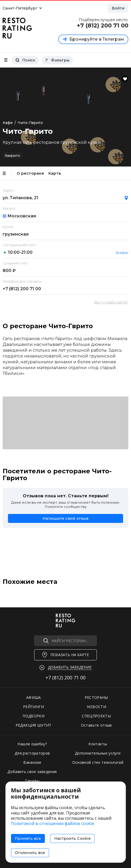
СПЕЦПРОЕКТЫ (96, 716)
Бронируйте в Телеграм (93, 39)
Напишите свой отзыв (65, 518)
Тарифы (32, 781)
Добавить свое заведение (32, 772)
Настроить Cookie (73, 838)
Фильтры (57, 60)
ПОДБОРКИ (33, 716)
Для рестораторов (32, 753)
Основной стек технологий (98, 762)
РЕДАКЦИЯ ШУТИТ (34, 725)
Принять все (28, 838)
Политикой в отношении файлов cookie (53, 823)
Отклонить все (30, 853)
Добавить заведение (70, 667)
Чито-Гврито (30, 123)
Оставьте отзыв (96, 725)
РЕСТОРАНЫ (96, 697)
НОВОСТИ (96, 707)
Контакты (98, 744)
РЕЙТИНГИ (34, 707)
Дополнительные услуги (98, 753)
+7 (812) (22, 289)
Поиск (25, 60)
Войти (118, 8)
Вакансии (32, 762)
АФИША (34, 697)
